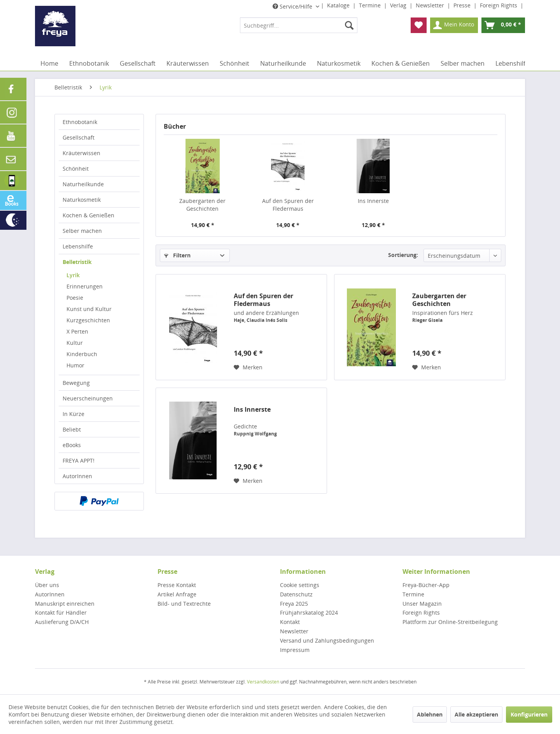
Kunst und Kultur (89, 309)
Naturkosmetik (82, 200)
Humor (75, 365)
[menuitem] (299, 25)
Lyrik (73, 275)
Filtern (177, 255)
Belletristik (77, 262)
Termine (371, 5)
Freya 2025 (294, 604)
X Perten (77, 331)
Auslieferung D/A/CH (62, 622)
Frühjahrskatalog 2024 (309, 613)
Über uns (47, 585)
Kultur (75, 343)
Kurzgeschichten (88, 320)
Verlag (399, 5)
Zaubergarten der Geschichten (202, 205)
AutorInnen (77, 476)
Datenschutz (296, 594)
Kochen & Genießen (88, 215)
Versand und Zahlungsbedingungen (327, 641)
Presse (463, 5)
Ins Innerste (373, 201)
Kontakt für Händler (61, 613)
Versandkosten (263, 682)
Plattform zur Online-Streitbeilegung (450, 622)
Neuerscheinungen (88, 398)
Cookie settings (300, 585)
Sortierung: (403, 255)
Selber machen (82, 231)
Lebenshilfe (78, 246)
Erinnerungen (85, 286)
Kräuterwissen (81, 153)
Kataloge (339, 5)
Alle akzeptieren (476, 714)
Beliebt (72, 429)
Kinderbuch (82, 354)
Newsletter (431, 5)
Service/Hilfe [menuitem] (293, 6)
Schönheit (76, 169)
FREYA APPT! (79, 460)
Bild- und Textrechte (184, 604)
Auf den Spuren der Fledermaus (288, 205)
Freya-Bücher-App (426, 585)
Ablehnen (430, 714)
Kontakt (290, 622)
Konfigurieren (529, 714)
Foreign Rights (499, 5)
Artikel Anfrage (177, 594)
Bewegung (76, 383)
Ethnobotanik (80, 122)
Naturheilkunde (83, 184)
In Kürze (73, 414)
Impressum (295, 650)
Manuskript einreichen (65, 604)
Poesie (75, 298)
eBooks (72, 445)
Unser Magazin (422, 604)
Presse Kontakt (177, 585)
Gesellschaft (79, 137)
